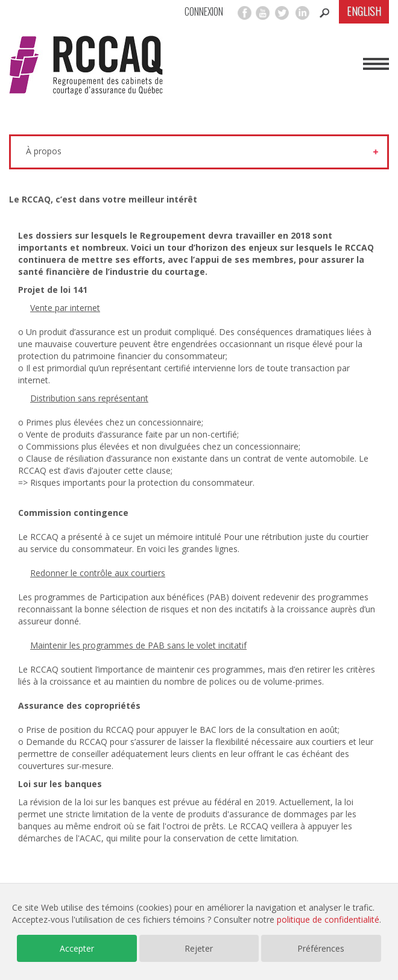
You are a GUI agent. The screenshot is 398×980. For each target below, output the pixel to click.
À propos (44, 151)
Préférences (321, 948)
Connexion (204, 12)
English (364, 11)
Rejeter (199, 948)
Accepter (77, 948)
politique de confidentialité (328, 919)
